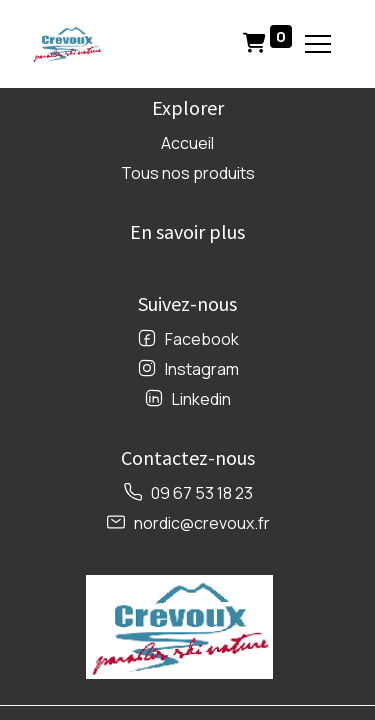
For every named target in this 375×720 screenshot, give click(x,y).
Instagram (202, 369)
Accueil (187, 143)
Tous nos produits (188, 173)
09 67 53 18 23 (202, 493)
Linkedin (201, 399)
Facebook (202, 339)
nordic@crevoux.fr (202, 523)
